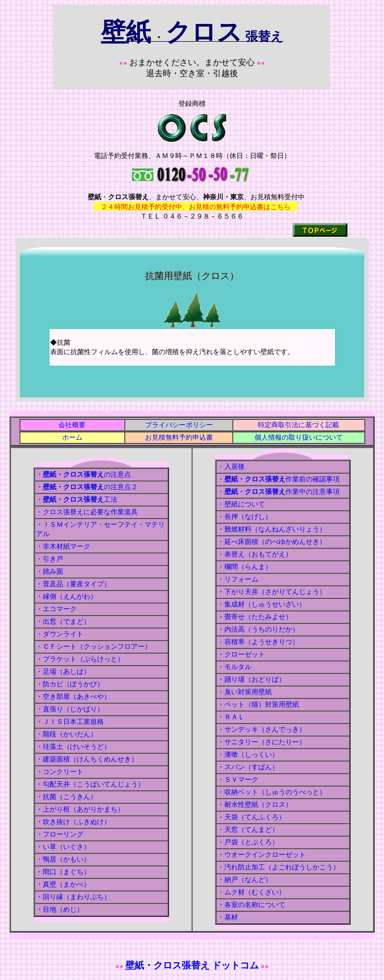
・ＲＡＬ (231, 717)
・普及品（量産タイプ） (73, 584)
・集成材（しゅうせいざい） (262, 604)
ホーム (72, 437)
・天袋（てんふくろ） (251, 817)
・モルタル (235, 667)
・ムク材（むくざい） (251, 892)
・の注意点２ (87, 487)
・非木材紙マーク (63, 546)
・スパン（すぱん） (248, 767)
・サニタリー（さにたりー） (262, 742)
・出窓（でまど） (63, 621)
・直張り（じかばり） (70, 709)
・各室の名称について (251, 905)
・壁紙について (241, 504)
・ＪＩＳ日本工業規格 (70, 722)
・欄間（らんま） (245, 567)
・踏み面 (50, 571)
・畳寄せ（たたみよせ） (255, 617)
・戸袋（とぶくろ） (248, 842)
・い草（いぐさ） (63, 847)
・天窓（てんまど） (248, 830)
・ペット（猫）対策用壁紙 (258, 704)
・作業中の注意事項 (279, 492)
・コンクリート (60, 772)
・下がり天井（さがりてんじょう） (272, 592)
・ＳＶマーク (238, 779)
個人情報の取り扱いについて (299, 437)
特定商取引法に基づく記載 (298, 425)
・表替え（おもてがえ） (255, 554)
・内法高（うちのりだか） (258, 629)
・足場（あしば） (63, 672)
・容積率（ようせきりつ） (258, 642)
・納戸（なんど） (245, 880)
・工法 (77, 499)
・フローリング (60, 834)
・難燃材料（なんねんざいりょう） (272, 529)
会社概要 (72, 425)
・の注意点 (83, 474)
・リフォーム (238, 579)
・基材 (228, 917)
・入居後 (231, 467)
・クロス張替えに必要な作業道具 (87, 512)
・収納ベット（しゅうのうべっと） (272, 792)
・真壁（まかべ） (63, 884)
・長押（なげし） (245, 517)
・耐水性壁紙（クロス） (255, 804)
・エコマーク (56, 609)
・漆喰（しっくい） (248, 754)
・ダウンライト (60, 634)
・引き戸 (50, 559)
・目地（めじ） (60, 909)
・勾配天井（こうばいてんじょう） (90, 784)
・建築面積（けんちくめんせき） (87, 759)
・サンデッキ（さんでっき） (262, 729)
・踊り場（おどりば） (251, 679)
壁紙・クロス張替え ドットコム (192, 965)
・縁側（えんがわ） (67, 596)
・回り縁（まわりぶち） (73, 897)
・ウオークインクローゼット (262, 855)
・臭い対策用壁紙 (245, 692)
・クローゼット (241, 654)
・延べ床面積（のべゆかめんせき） (272, 542)
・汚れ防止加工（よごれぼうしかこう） (279, 867)
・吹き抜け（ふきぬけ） (73, 822)
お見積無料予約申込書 (179, 437)
